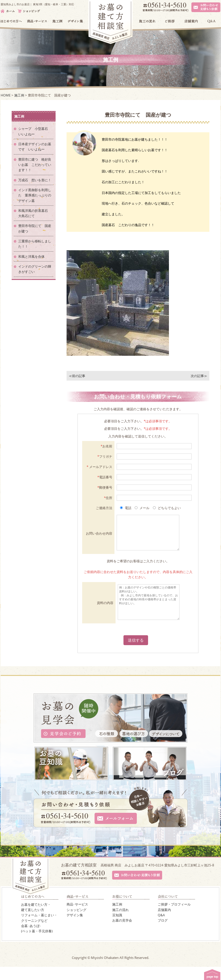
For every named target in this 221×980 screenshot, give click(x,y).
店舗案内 (164, 923)
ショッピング (76, 923)
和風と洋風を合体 (33, 256)
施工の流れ (120, 923)
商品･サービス (77, 917)
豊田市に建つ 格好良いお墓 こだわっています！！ (35, 165)
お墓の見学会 (122, 933)
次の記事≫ (199, 376)
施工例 (117, 917)
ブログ (163, 933)
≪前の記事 (77, 376)
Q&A (161, 928)
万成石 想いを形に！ (35, 180)
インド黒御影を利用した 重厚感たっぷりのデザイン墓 (35, 195)
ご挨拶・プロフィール (174, 917)
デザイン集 (75, 928)
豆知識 (117, 928)
